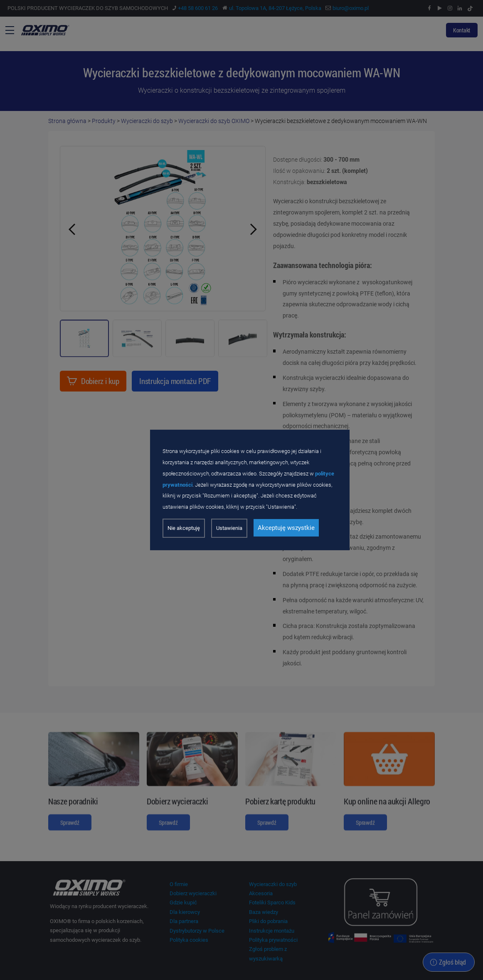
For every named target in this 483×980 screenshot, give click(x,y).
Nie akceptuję (184, 528)
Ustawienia (229, 528)
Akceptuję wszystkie (286, 528)
